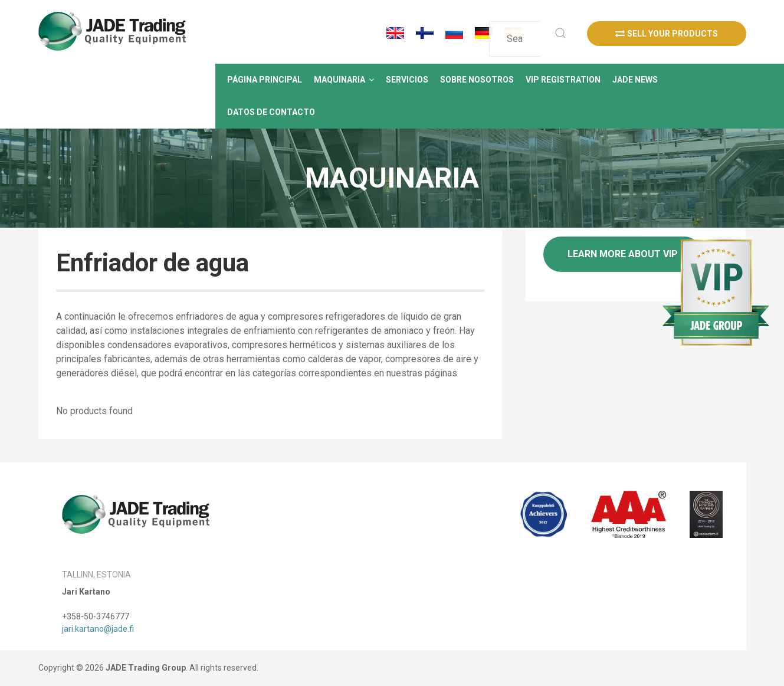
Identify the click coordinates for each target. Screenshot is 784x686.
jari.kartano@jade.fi (98, 629)
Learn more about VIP (623, 254)
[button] (344, 80)
